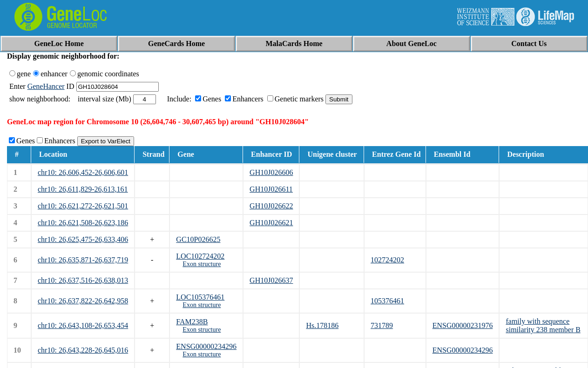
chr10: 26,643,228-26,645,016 (83, 350)
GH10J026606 (271, 172)
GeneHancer (46, 86)
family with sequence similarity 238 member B (543, 325)
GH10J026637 (271, 280)
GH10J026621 (271, 223)
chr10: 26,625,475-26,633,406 (83, 239)
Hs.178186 (322, 325)
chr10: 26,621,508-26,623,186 (83, 223)
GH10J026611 (271, 189)
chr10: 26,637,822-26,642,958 (83, 301)
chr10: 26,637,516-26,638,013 (83, 280)
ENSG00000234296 (206, 346)
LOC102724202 (200, 256)
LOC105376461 (200, 297)
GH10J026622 (271, 206)
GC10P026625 (198, 239)
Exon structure (202, 264)
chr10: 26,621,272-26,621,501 (83, 206)
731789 (382, 325)
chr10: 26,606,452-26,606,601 (83, 172)
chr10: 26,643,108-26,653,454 (83, 325)
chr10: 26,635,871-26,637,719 (83, 260)
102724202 (387, 260)
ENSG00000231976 (463, 325)
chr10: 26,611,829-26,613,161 (83, 189)
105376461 (387, 301)
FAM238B (192, 322)
